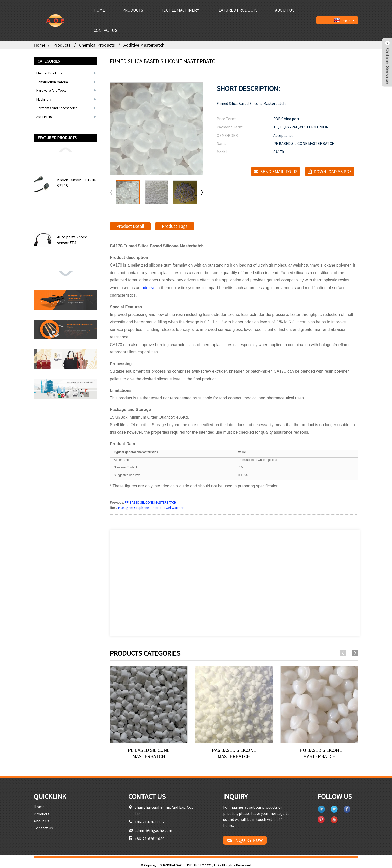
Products (133, 10)
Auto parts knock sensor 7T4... (72, 240)
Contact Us (105, 30)
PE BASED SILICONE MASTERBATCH (149, 753)
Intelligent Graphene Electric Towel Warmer (151, 508)
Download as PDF (333, 171)
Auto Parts (44, 117)
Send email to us (279, 171)
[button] (65, 149)
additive (148, 288)
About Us (285, 10)
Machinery (44, 99)
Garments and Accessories (57, 108)
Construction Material (52, 82)
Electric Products (49, 73)
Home (99, 10)
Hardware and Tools (51, 90)
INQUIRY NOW (248, 840)
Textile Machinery (180, 10)
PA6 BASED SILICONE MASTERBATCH (234, 753)
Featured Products (237, 10)
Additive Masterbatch (144, 45)
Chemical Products (97, 45)
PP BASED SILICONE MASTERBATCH (150, 502)
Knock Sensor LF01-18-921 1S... (77, 183)
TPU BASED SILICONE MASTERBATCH (319, 753)
